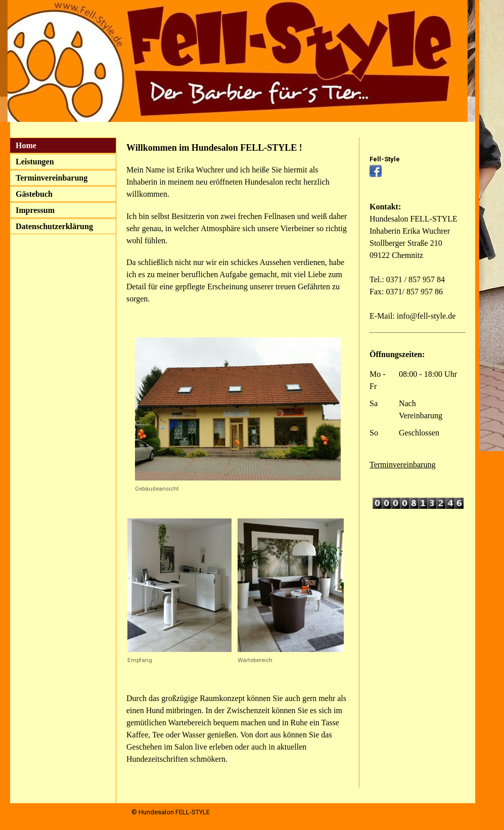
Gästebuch (34, 194)
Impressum (35, 210)
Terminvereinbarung (52, 178)
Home (26, 145)
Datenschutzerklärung (54, 226)
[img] (238, 61)
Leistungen (35, 162)
